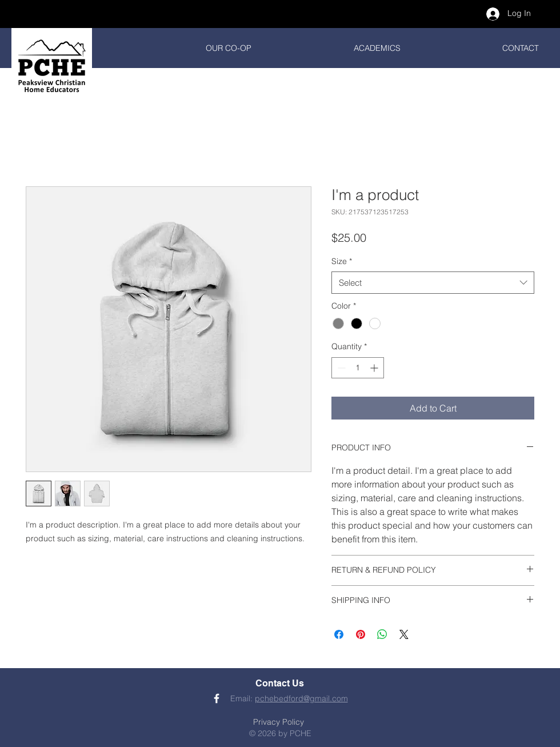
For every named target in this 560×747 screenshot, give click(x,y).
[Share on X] (404, 634)
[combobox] (433, 283)
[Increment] (375, 368)
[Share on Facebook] (339, 634)
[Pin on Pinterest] (361, 634)
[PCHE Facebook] (217, 698)
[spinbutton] (358, 368)
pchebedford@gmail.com (301, 698)
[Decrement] (340, 368)
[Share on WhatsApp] (382, 634)
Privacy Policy (279, 722)
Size (342, 261)
